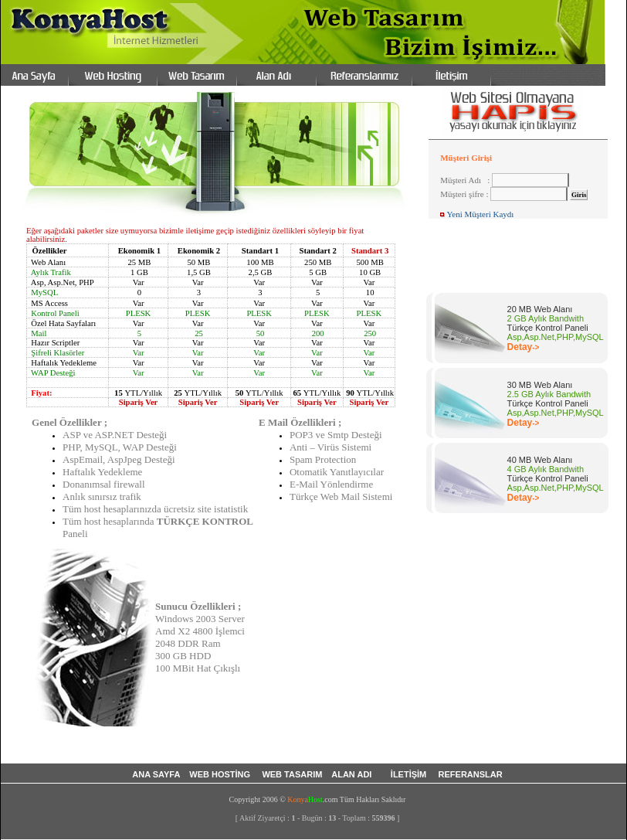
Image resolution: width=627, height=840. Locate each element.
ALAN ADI (354, 774)
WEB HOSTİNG (221, 774)
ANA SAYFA (156, 774)
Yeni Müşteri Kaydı (480, 214)
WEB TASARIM (293, 774)
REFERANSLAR (471, 774)
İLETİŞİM (410, 774)
